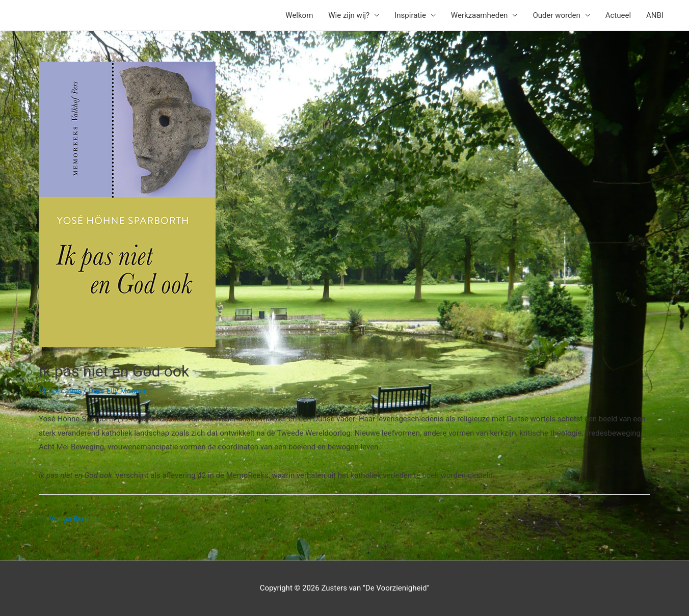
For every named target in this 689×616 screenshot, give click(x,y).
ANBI (655, 15)
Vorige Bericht (68, 519)
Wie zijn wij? (349, 15)
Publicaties (63, 391)
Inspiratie (410, 15)
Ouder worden (556, 15)
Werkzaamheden (480, 15)
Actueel (618, 15)
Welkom (299, 15)
